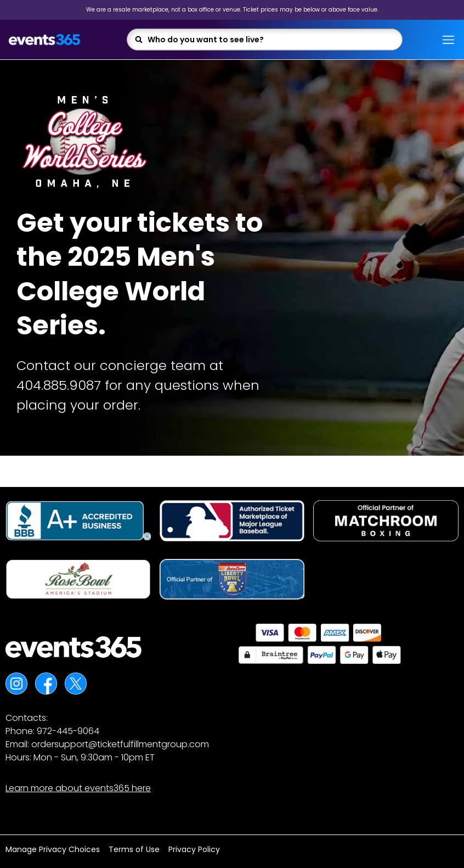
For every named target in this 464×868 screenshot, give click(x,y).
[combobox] (271, 40)
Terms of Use (134, 849)
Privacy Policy (194, 849)
